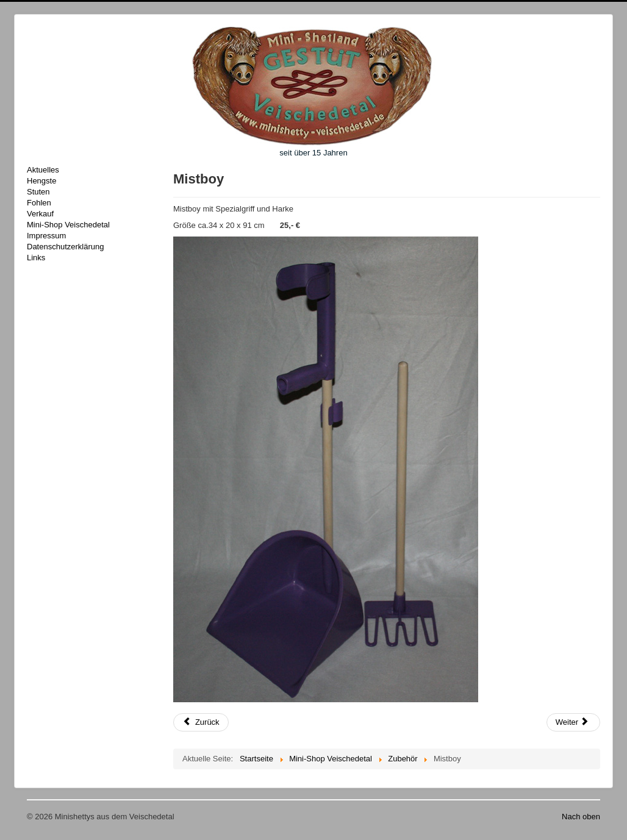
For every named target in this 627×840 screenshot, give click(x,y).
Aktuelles (43, 170)
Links (36, 258)
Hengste (41, 181)
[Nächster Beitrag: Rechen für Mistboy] (573, 722)
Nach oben (581, 817)
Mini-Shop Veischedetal (68, 225)
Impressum (46, 236)
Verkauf (40, 214)
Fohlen (39, 203)
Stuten (38, 192)
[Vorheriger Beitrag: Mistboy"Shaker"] (201, 722)
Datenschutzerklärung (65, 247)
